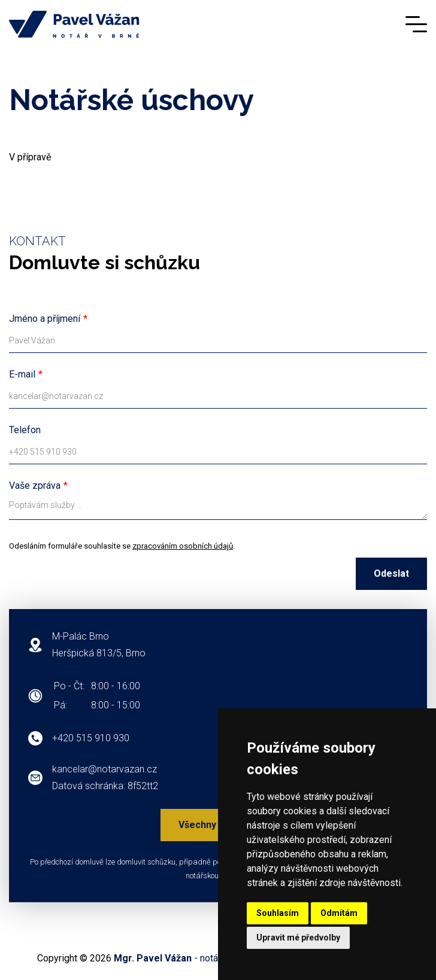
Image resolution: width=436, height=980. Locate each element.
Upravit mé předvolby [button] (298, 938)
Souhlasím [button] (278, 913)
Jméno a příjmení (45, 319)
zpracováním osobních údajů (183, 546)
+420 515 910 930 (91, 738)
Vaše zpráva (35, 486)
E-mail (22, 374)
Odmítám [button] (339, 913)
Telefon (25, 430)
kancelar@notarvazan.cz (105, 769)
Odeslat (391, 573)
